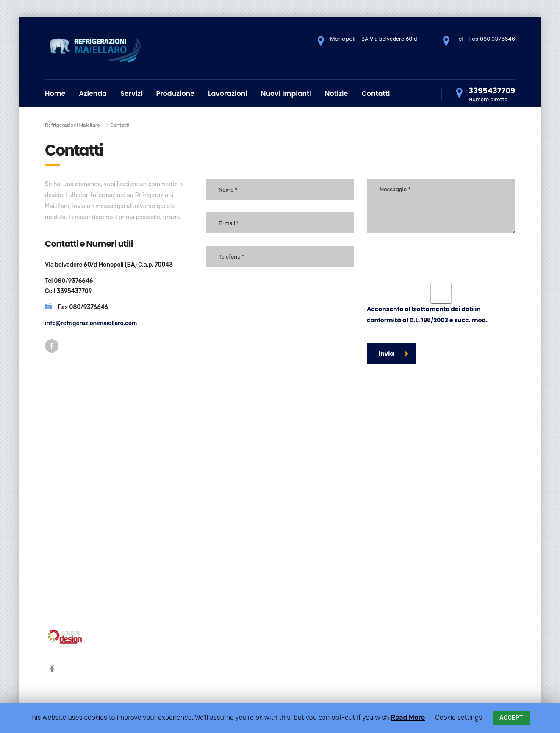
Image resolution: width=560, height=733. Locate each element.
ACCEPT (511, 718)
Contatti (376, 93)
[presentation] (431, 255)
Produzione (175, 93)
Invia (394, 354)
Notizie (337, 93)
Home (55, 93)
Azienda (93, 93)
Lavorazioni (228, 93)
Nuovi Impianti (286, 93)
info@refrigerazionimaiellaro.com (91, 323)
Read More (408, 718)
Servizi (131, 93)
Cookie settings (459, 718)
